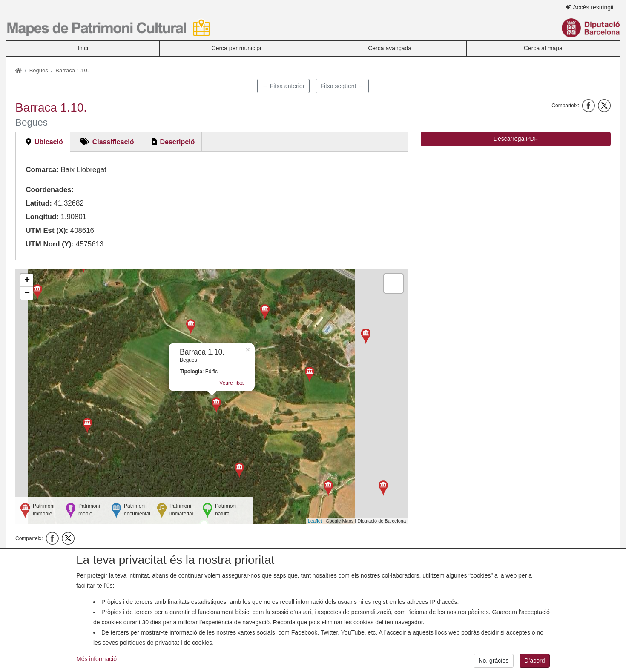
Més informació (96, 659)
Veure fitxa (231, 383)
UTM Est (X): (47, 230)
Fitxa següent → (342, 86)
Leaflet (315, 521)
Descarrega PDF (516, 139)
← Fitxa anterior (284, 86)
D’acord (534, 661)
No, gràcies (493, 661)
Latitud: (39, 203)
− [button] (27, 293)
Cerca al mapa (543, 48)
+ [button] (27, 280)
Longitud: (42, 217)
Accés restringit (593, 7)
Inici (83, 48)
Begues (39, 70)
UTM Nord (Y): (50, 244)
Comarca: (42, 170)
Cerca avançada (390, 48)
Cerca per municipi (237, 48)
